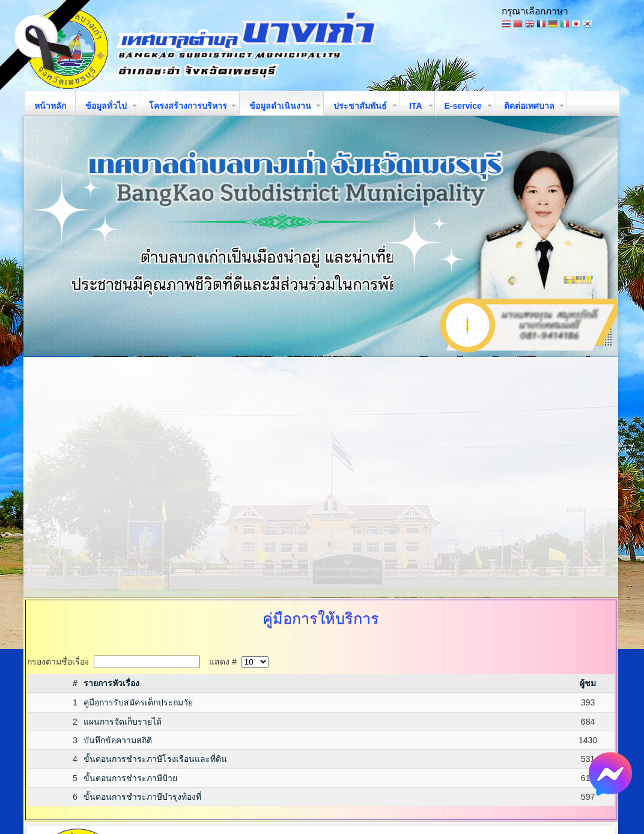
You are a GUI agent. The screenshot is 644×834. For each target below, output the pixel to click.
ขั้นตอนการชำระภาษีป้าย (130, 778)
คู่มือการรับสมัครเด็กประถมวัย (138, 702)
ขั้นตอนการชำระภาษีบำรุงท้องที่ (142, 797)
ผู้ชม (588, 683)
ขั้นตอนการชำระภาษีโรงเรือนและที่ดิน (155, 759)
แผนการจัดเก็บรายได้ (123, 722)
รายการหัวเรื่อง (111, 683)
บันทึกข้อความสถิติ (118, 740)
